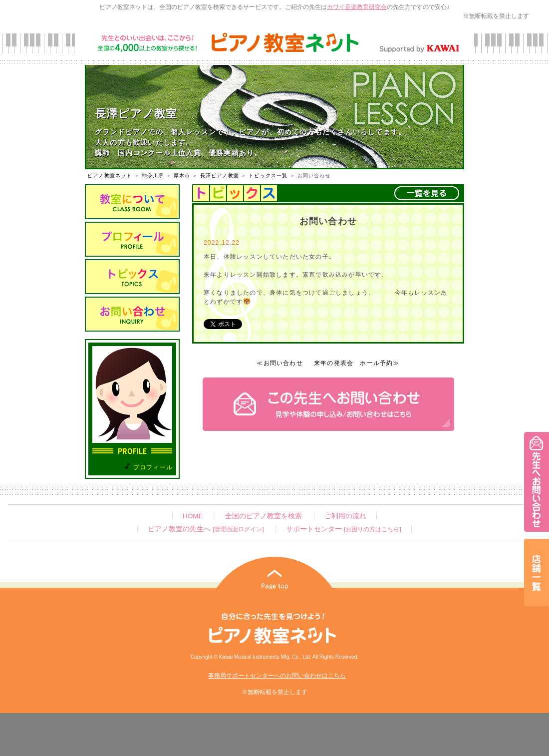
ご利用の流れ (345, 516)
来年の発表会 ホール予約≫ (357, 363)
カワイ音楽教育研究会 (357, 7)
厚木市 (182, 176)
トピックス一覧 (268, 176)
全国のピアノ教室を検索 (264, 516)
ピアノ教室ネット (110, 176)
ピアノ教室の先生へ (206, 529)
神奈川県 (153, 176)
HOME (193, 516)
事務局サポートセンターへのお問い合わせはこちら (277, 676)
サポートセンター (343, 529)
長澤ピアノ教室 (220, 176)
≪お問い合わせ (279, 363)
